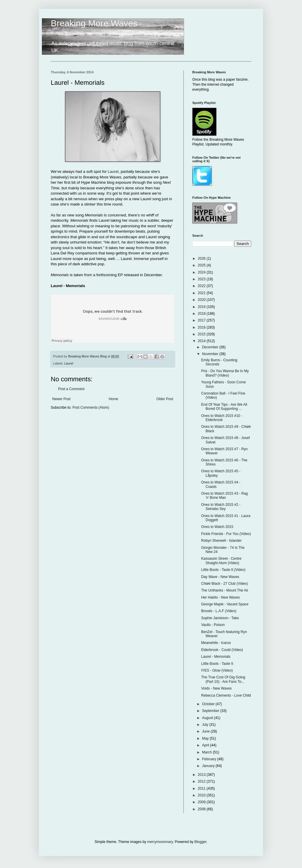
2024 (202, 272)
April (206, 745)
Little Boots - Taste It (217, 664)
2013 (202, 775)
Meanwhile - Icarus (216, 643)
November (211, 354)
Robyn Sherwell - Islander (221, 541)
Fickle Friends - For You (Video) (226, 534)
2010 (202, 795)
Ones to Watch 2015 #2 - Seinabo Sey (221, 507)
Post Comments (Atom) (91, 408)
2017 (202, 320)
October (209, 704)
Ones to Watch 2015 (217, 527)
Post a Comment (71, 389)
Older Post (165, 399)
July (206, 725)
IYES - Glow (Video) (217, 670)
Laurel (113, 172)
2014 (202, 341)
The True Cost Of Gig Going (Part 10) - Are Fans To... (223, 679)
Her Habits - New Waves (220, 597)
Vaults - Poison (213, 625)
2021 (202, 293)
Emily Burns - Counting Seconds (219, 362)
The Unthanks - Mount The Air (225, 590)
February (210, 759)
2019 (202, 307)
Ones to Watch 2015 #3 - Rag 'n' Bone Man (224, 496)
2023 (202, 279)
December (211, 347)
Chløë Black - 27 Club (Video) (225, 584)
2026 (202, 259)
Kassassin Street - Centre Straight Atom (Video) (221, 561)
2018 (202, 314)
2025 (202, 265)
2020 (202, 300)
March (207, 752)
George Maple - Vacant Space (225, 604)
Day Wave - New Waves (220, 577)
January (209, 766)
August (208, 718)
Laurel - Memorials (216, 657)
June (206, 731)
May (206, 738)
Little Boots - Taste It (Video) (223, 570)
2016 (202, 327)
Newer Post (61, 399)
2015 (202, 334)
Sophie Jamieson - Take (220, 618)
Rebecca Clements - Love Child (226, 695)
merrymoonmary (160, 842)
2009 (202, 802)
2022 (202, 286)
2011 (202, 789)
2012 (202, 781)
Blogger (200, 842)
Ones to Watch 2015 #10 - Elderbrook (222, 418)
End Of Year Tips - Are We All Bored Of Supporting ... (224, 407)
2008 (202, 809)
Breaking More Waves (94, 23)
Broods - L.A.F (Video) (219, 611)
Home (114, 399)
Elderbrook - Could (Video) (222, 650)
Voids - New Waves (216, 688)
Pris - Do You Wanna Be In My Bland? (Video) (225, 373)
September (211, 711)
